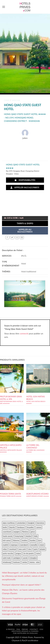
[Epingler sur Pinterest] (22, 237)
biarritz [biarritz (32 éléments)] (12, 527)
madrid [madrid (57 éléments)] (5, 545)
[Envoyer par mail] (17, 237)
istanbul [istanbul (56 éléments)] (28, 536)
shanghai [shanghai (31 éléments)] (33, 558)
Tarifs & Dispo (25, 223)
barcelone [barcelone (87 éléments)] (41, 523)
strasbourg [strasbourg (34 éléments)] (7, 562)
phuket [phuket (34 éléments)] (43, 549)
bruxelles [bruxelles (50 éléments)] (30, 527)
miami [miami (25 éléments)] (42, 545)
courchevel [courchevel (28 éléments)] (7, 532)
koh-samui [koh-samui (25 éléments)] (7, 540)
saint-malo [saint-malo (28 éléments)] (7, 558)
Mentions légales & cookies (25, 631)
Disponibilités (25, 180)
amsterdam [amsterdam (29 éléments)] (21, 523)
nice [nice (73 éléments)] (30, 549)
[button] (4, 7)
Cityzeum (16, 640)
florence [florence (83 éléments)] (25, 532)
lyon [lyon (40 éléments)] (40, 540)
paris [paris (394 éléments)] (36, 549)
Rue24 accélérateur (30, 640)
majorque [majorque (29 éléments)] (14, 545)
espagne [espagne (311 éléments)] (17, 532)
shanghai (16, 100)
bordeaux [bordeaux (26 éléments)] (21, 527)
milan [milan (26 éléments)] (5, 549)
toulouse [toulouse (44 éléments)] (16, 562)
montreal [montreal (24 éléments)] (13, 549)
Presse (25, 629)
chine (7, 100)
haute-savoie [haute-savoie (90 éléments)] (8, 536)
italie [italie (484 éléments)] (36, 536)
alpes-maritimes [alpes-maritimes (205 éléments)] (9, 523)
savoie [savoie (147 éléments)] (25, 558)
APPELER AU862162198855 (25, 231)
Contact (34, 629)
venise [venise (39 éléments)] (25, 562)
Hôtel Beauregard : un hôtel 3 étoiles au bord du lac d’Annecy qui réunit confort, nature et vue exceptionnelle (24, 576)
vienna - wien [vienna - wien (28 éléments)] (35, 562)
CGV (41, 629)
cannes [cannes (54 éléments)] (39, 527)
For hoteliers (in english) (25, 633)
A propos (10, 629)
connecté (24, 333)
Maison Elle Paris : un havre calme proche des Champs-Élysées (23, 591)
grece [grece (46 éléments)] (33, 532)
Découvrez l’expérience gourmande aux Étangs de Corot (24, 600)
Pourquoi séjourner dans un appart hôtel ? (22, 585)
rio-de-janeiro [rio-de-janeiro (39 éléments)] (29, 553)
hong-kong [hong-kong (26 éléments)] (19, 536)
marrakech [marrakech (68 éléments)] (24, 545)
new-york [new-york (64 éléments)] (22, 549)
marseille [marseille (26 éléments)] (34, 545)
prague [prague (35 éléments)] (18, 553)
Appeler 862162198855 (25, 187)
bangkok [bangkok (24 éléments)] (31, 523)
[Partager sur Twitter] (12, 237)
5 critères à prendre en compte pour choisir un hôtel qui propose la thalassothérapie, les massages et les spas (24, 611)
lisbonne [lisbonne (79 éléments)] (16, 540)
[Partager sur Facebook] (7, 237)
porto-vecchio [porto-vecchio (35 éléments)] (8, 553)
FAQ (18, 629)
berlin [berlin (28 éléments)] (5, 527)
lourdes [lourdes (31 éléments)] (33, 540)
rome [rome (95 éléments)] (38, 553)
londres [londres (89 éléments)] (25, 540)
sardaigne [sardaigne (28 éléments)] (17, 558)
